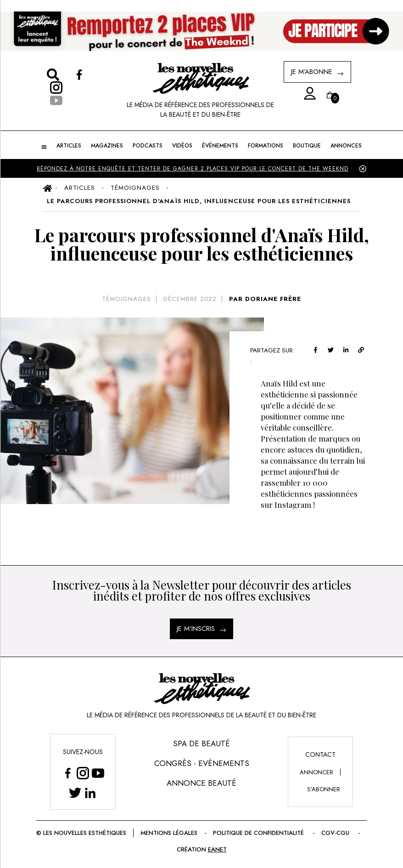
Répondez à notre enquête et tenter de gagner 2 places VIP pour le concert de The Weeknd (192, 169)
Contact (320, 755)
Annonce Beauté (202, 783)
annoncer (316, 772)
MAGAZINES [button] (109, 146)
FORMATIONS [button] (264, 146)
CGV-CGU (169, 849)
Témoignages (127, 299)
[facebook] (327, 349)
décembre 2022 (190, 299)
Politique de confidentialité (284, 833)
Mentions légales (193, 833)
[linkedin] (357, 349)
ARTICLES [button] (71, 146)
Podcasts (148, 146)
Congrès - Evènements (201, 763)
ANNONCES (343, 146)
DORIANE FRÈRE (272, 299)
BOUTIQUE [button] (305, 146)
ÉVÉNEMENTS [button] (219, 146)
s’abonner (324, 789)
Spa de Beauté (202, 743)
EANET (239, 849)
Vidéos (182, 146)
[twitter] (342, 349)
